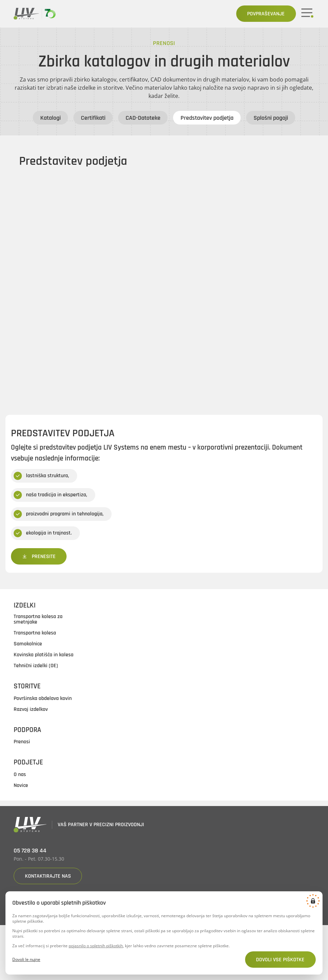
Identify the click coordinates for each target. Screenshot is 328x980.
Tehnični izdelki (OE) (36, 666)
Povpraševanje (266, 14)
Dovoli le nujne (26, 960)
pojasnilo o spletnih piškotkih (96, 946)
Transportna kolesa (35, 633)
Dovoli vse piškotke (280, 960)
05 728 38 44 (30, 851)
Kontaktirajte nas (48, 876)
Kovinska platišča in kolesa (44, 655)
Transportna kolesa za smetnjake (38, 620)
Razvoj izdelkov (31, 710)
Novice (21, 786)
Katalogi (51, 118)
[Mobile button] (308, 14)
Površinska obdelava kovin (43, 699)
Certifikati (93, 118)
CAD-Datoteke (143, 118)
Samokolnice (28, 644)
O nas (20, 775)
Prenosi (22, 742)
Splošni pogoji (271, 118)
